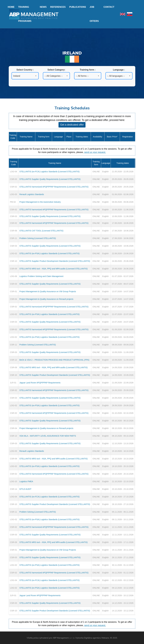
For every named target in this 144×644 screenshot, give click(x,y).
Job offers (94, 14)
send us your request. (95, 152)
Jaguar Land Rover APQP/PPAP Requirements (40, 383)
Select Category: (56, 70)
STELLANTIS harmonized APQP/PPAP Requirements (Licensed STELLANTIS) (54, 187)
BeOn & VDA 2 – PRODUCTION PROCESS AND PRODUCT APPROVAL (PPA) (54, 360)
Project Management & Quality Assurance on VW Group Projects (48, 291)
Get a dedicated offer (72, 125)
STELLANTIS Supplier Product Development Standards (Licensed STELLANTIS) (55, 261)
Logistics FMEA (26, 481)
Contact (109, 7)
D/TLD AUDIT (25, 489)
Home (11, 7)
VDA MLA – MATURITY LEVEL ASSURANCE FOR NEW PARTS (48, 436)
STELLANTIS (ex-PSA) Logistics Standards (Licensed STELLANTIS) (49, 253)
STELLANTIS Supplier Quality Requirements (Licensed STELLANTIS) (50, 179)
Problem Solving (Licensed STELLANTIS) (38, 238)
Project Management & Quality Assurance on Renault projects (46, 299)
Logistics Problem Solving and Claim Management (41, 276)
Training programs (25, 14)
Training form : (88, 70)
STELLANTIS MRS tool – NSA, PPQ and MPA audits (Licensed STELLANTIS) (54, 269)
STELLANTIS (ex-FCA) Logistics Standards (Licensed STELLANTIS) (49, 172)
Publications (78, 7)
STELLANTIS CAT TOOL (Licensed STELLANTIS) (41, 231)
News (43, 7)
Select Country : (25, 70)
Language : (119, 70)
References (58, 7)
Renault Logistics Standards (32, 194)
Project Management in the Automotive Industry (40, 202)
